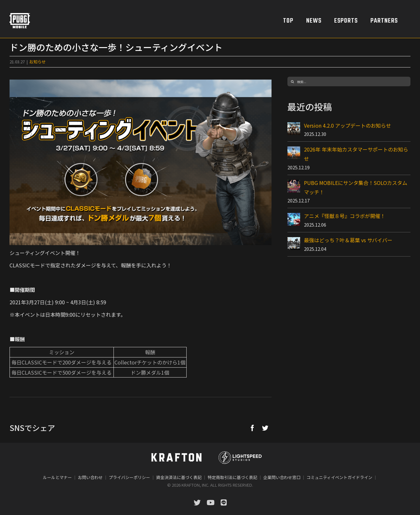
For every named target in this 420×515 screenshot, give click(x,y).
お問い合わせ (90, 477)
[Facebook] (252, 428)
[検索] (292, 81)
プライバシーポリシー (129, 477)
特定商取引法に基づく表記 (232, 477)
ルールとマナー (57, 477)
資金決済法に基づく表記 (179, 477)
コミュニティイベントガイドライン (339, 477)
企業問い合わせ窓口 (282, 477)
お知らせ (38, 62)
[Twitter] (265, 428)
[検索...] (349, 81)
